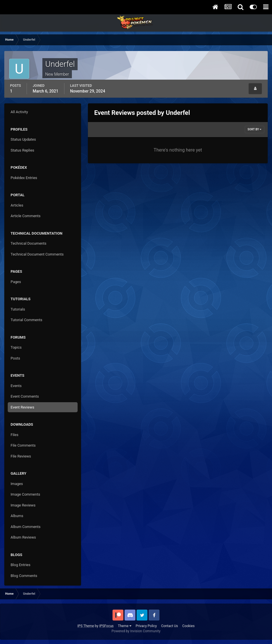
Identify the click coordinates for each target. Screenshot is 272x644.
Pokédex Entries (24, 178)
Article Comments (25, 216)
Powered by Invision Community (136, 631)
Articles (17, 205)
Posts (15, 358)
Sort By (255, 129)
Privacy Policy (146, 626)
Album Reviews (23, 537)
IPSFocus (106, 626)
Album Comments (25, 527)
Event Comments (25, 396)
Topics (16, 347)
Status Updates (23, 139)
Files (14, 435)
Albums (17, 516)
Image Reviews (23, 505)
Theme (125, 626)
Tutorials (18, 309)
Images (17, 484)
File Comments (23, 445)
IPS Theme (86, 626)
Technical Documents (28, 243)
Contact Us (170, 626)
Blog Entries (20, 565)
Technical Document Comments (37, 254)
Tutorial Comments (26, 320)
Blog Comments (24, 576)
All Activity (19, 112)
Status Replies (22, 150)
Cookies (189, 626)
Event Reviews (22, 407)
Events (16, 386)
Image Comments (25, 494)
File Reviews (21, 456)
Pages (16, 282)
